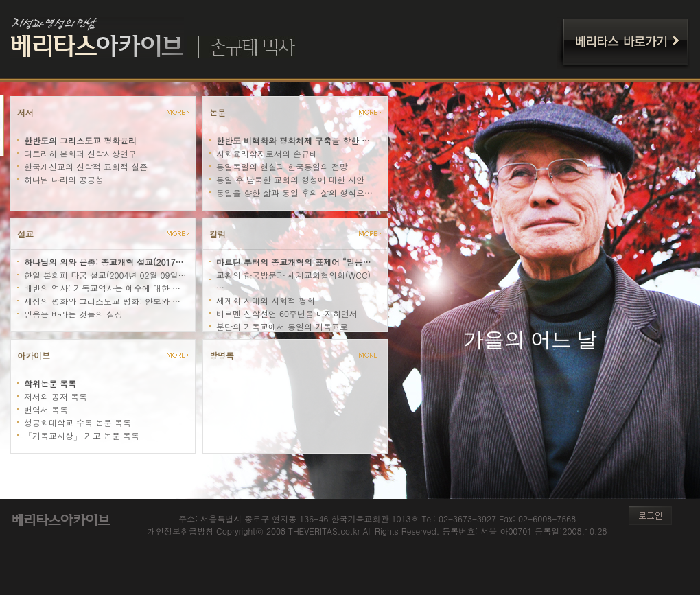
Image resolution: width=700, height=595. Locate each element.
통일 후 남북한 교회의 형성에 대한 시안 (290, 179)
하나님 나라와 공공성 (64, 179)
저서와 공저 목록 (56, 396)
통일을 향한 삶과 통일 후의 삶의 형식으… (294, 192)
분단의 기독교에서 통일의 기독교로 (282, 326)
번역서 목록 (46, 409)
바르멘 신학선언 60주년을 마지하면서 (287, 313)
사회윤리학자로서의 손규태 (267, 153)
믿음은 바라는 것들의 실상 (73, 314)
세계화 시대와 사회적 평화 (266, 300)
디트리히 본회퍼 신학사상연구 (80, 153)
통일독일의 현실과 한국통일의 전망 (282, 166)
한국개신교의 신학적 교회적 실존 (86, 166)
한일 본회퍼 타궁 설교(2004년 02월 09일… (105, 275)
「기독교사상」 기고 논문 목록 (82, 435)
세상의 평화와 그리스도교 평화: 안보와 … (102, 301)
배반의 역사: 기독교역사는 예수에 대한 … (102, 288)
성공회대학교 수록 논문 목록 (78, 422)
